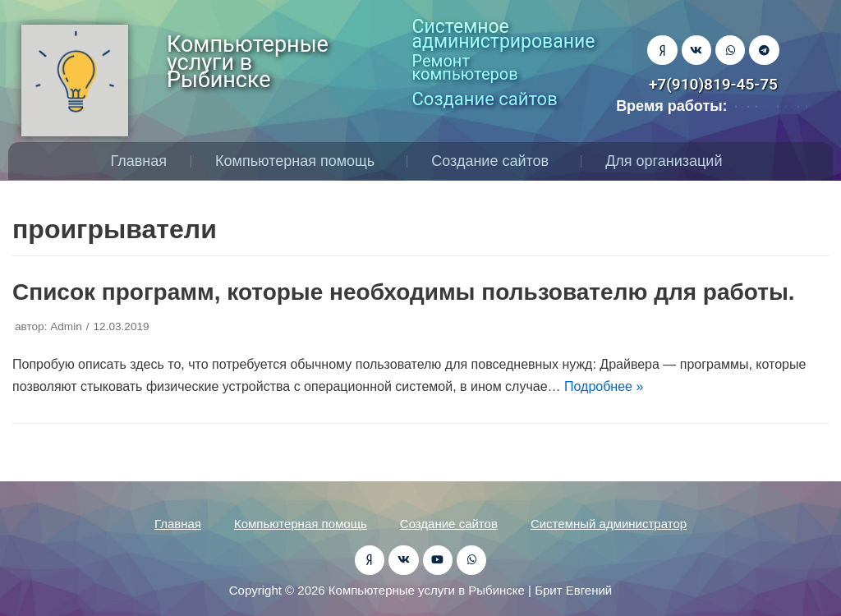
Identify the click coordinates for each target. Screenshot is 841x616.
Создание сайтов (494, 161)
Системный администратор (609, 524)
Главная (139, 161)
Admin (66, 326)
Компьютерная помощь (299, 161)
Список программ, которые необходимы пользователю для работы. (404, 292)
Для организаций (668, 161)
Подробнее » (604, 386)
